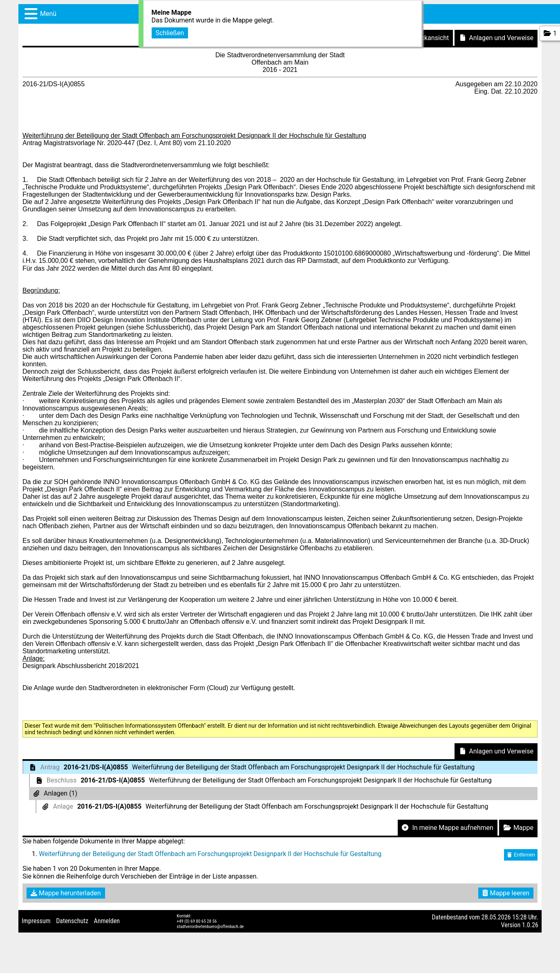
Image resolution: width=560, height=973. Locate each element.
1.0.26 (530, 925)
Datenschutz (72, 921)
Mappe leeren (506, 893)
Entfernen (521, 855)
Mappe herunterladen (66, 893)
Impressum (36, 921)
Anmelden (107, 921)
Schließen (170, 32)
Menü (48, 14)
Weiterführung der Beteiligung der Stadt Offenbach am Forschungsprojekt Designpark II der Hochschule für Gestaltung (210, 854)
